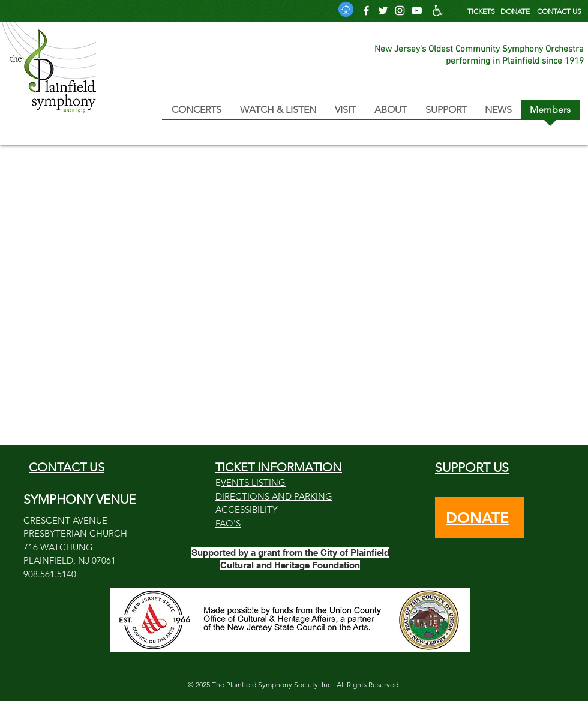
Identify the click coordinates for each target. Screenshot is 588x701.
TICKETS (481, 11)
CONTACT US (559, 11)
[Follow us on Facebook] (366, 10)
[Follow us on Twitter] (383, 10)
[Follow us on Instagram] (400, 10)
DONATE (515, 11)
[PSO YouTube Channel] (417, 10)
